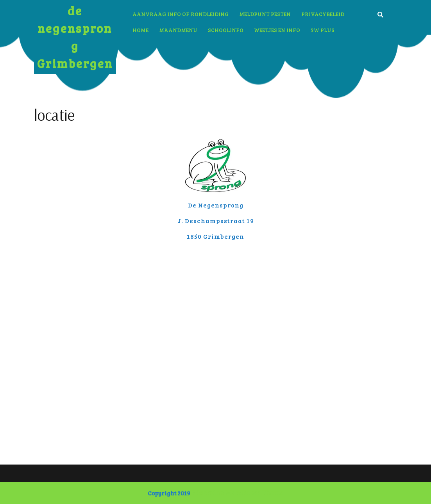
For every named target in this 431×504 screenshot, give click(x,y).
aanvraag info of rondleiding (181, 14)
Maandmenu (178, 30)
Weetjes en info (277, 30)
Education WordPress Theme (237, 493)
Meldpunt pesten (265, 14)
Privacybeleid (323, 14)
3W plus (323, 30)
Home (140, 30)
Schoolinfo (226, 30)
